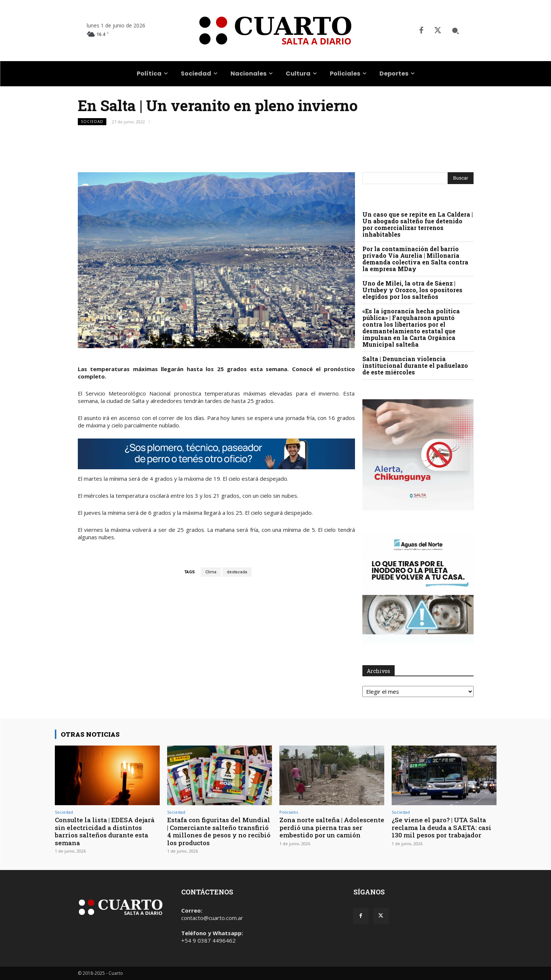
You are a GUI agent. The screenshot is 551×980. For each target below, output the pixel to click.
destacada (237, 572)
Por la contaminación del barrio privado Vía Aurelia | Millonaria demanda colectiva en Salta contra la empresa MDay (415, 259)
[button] (455, 31)
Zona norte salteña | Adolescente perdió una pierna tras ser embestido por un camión (332, 827)
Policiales (289, 812)
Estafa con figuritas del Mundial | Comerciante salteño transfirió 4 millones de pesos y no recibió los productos (219, 831)
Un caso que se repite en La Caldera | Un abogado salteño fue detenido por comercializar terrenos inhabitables (418, 224)
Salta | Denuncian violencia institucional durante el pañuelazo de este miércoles (415, 365)
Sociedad (92, 122)
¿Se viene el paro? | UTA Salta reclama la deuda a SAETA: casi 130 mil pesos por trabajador (442, 827)
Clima (211, 572)
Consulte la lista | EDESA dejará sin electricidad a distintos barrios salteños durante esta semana (105, 831)
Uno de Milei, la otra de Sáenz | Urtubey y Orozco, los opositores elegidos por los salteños (412, 290)
